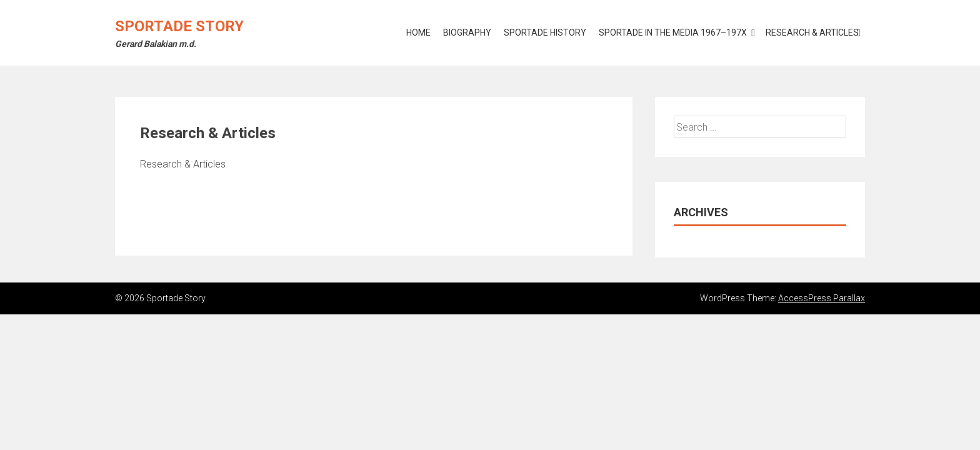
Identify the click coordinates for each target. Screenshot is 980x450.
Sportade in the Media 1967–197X (673, 32)
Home (418, 32)
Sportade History (545, 32)
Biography (467, 32)
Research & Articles (812, 32)
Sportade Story (179, 26)
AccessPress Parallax (822, 298)
